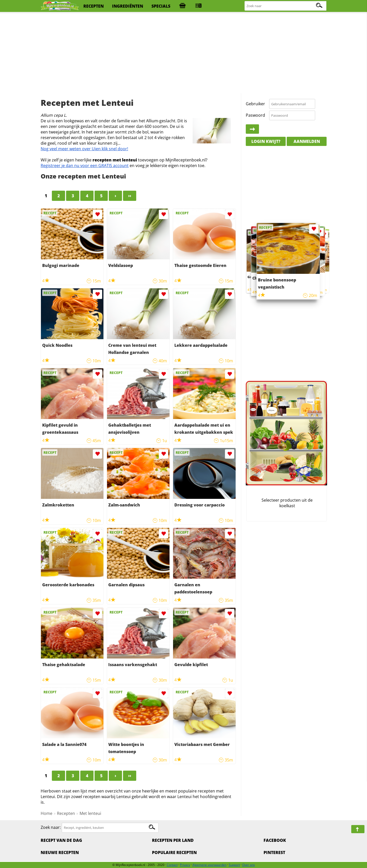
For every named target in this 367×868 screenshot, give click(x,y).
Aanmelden (307, 141)
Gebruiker (255, 104)
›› (130, 196)
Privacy (185, 865)
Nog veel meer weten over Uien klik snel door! (84, 149)
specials (161, 6)
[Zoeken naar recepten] (286, 6)
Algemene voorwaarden (209, 865)
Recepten (66, 813)
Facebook (275, 840)
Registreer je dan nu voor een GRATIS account (85, 166)
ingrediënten (128, 6)
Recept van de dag (61, 840)
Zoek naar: (51, 827)
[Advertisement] (183, 53)
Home (47, 813)
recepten (94, 6)
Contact (172, 865)
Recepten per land (173, 840)
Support (234, 865)
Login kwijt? (266, 141)
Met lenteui (90, 813)
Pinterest (274, 852)
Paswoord (255, 115)
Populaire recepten (174, 852)
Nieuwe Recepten (60, 852)
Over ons (249, 865)
